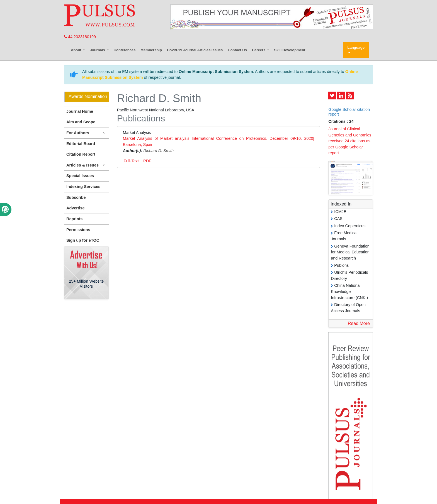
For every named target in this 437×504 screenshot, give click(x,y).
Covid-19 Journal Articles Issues (195, 50)
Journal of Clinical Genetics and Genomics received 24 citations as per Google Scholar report (350, 141)
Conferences (125, 50)
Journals (98, 50)
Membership (151, 50)
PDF (147, 161)
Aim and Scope (81, 122)
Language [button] (356, 47)
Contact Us (237, 50)
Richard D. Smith (158, 151)
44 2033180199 (80, 37)
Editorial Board (81, 144)
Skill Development (290, 50)
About (77, 50)
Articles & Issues (86, 165)
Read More (359, 323)
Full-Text (131, 161)
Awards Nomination (88, 96)
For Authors (86, 133)
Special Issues (80, 176)
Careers (259, 50)
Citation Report (81, 154)
